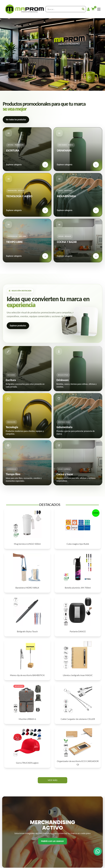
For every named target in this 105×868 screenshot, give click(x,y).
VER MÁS (53, 780)
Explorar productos (18, 326)
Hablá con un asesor (52, 841)
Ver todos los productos (16, 120)
